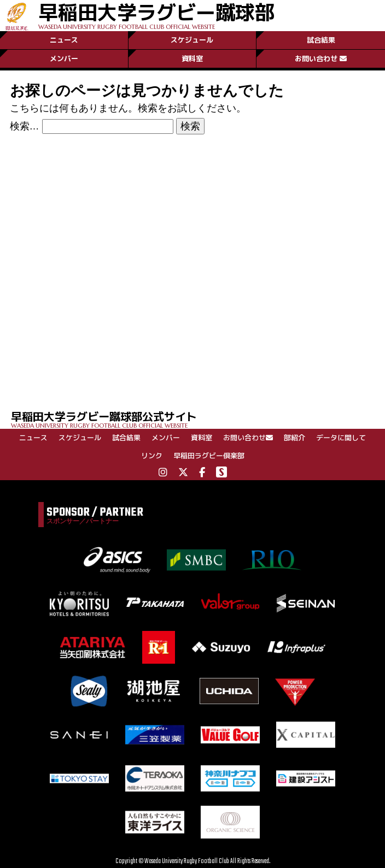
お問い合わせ (321, 58)
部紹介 (294, 438)
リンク (152, 456)
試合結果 (321, 40)
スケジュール (192, 40)
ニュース (64, 40)
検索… (25, 126)
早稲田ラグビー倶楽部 (209, 456)
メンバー (64, 58)
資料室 (192, 58)
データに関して (341, 438)
